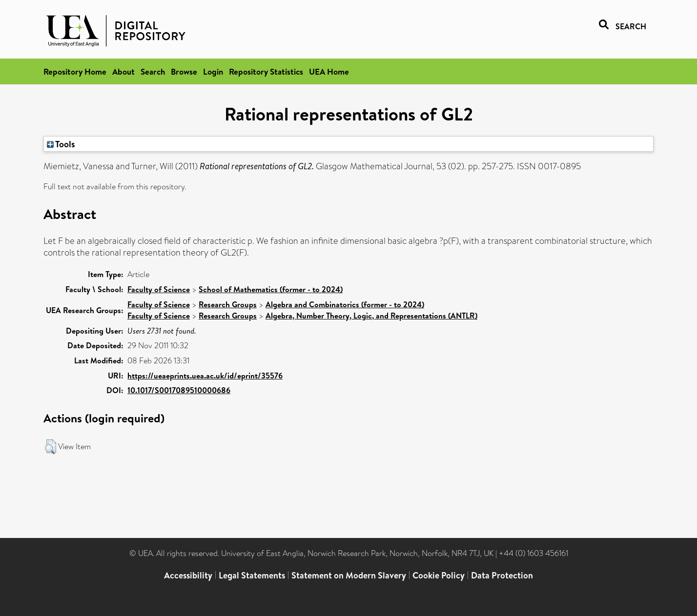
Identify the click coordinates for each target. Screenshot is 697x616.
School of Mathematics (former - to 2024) (271, 289)
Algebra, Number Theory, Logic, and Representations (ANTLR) (371, 316)
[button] (51, 447)
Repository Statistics (266, 71)
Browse (184, 71)
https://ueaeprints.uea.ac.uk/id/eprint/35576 (205, 376)
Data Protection (502, 575)
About (123, 71)
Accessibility (188, 575)
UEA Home (329, 71)
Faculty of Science (159, 289)
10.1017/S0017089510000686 (179, 390)
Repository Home (75, 71)
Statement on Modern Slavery (349, 575)
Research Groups (228, 304)
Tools (61, 144)
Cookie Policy (439, 575)
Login (213, 71)
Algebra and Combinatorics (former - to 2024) (345, 304)
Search (153, 71)
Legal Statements (252, 575)
